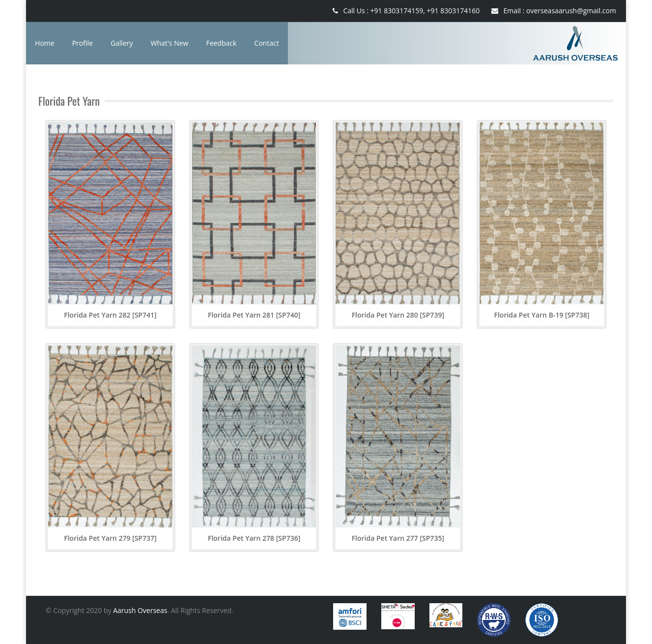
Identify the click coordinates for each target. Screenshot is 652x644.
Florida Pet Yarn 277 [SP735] (398, 538)
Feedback (221, 43)
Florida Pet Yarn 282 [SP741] (110, 315)
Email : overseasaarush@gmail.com (554, 11)
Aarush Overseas (140, 610)
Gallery (122, 43)
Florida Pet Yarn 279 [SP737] (110, 538)
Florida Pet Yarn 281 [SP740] (254, 315)
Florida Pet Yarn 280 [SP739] (398, 315)
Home (45, 43)
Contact (266, 43)
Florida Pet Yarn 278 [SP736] (254, 538)
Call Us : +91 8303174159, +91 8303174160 (406, 11)
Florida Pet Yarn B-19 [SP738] (542, 315)
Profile (83, 43)
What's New (170, 43)
